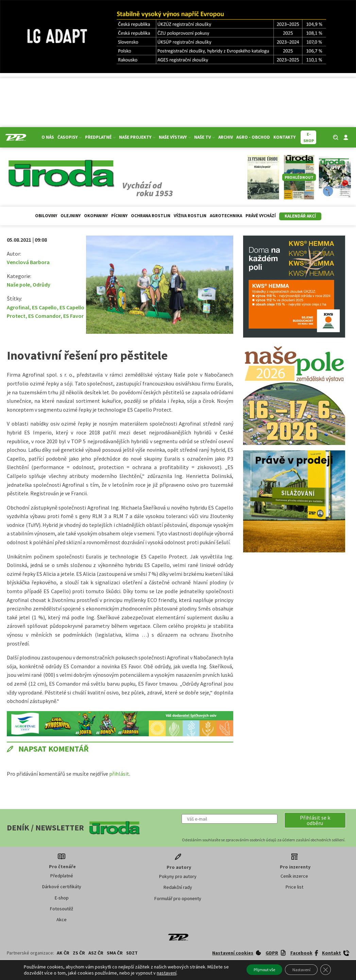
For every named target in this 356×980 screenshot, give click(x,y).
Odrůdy (41, 285)
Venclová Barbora (28, 262)
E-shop (62, 898)
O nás (48, 137)
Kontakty (284, 137)
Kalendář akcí (300, 216)
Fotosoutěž (62, 909)
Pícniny (119, 216)
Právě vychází (261, 216)
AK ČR (63, 953)
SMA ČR (115, 953)
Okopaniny (96, 216)
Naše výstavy (175, 137)
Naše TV (205, 137)
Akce (62, 919)
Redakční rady (178, 887)
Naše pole (18, 285)
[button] (315, 820)
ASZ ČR (96, 953)
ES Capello (44, 307)
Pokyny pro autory (178, 876)
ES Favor (73, 316)
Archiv (226, 137)
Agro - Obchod (253, 137)
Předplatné (100, 137)
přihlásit (119, 774)
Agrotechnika (226, 216)
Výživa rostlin (190, 216)
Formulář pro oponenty (178, 898)
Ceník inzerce (294, 876)
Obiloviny (46, 216)
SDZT (132, 953)
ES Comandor (44, 316)
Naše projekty (137, 137)
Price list (294, 887)
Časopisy (70, 137)
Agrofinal (18, 307)
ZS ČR (79, 953)
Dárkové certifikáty (62, 887)
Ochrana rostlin (151, 216)
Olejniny (71, 216)
